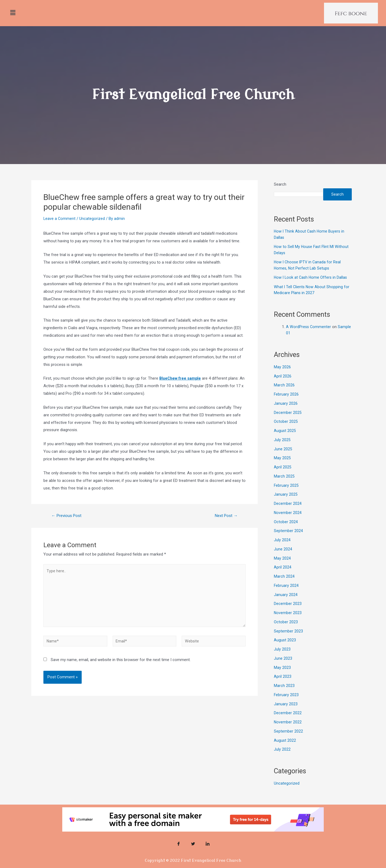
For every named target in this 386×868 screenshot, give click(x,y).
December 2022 (288, 721)
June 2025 (283, 457)
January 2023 (286, 712)
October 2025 (286, 430)
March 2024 (284, 584)
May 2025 (282, 466)
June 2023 (283, 666)
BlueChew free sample (181, 378)
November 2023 (288, 621)
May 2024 (282, 566)
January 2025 (286, 502)
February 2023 (286, 703)
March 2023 (284, 694)
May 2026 (282, 375)
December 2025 (288, 421)
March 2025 (284, 484)
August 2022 (285, 748)
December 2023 (288, 612)
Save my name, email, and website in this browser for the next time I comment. (121, 665)
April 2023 (283, 685)
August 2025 (285, 439)
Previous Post (68, 516)
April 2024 (283, 575)
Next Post (225, 516)
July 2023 (282, 657)
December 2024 (288, 512)
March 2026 (284, 393)
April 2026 (283, 384)
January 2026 (286, 411)
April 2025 (283, 475)
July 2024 (282, 548)
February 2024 (286, 594)
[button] (13, 13)
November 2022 (288, 730)
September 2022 (288, 739)
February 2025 (286, 493)
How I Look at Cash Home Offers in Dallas (311, 285)
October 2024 (286, 530)
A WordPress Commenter (309, 335)
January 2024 (286, 603)
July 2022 (282, 757)
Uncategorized (93, 219)
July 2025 (282, 448)
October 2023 (286, 630)
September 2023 (288, 639)
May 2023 (282, 676)
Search (280, 184)
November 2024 (288, 521)
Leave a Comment (60, 219)
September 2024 (288, 539)
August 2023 (285, 648)
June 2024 (283, 557)
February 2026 (286, 402)
